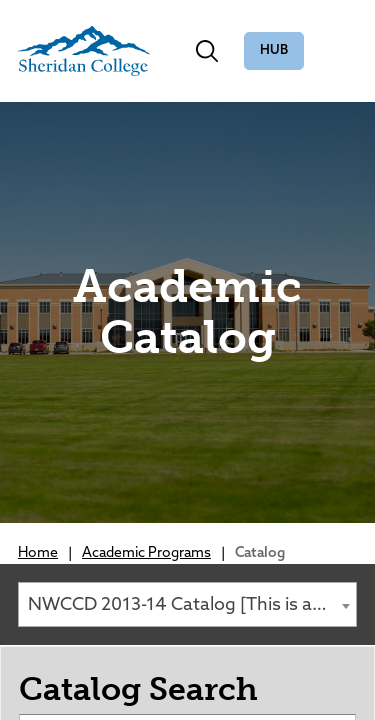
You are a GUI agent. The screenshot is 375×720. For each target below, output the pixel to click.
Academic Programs (146, 553)
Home (38, 553)
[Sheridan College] (84, 51)
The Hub (274, 51)
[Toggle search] (207, 51)
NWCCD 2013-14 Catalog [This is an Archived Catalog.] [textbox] (192, 605)
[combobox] (187, 604)
